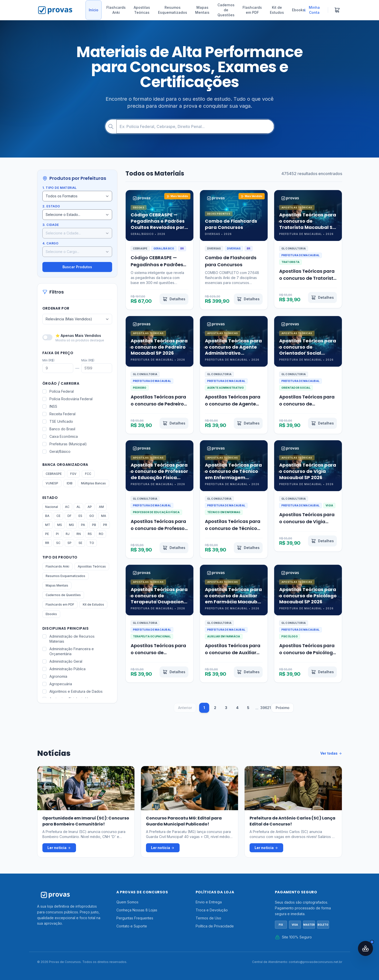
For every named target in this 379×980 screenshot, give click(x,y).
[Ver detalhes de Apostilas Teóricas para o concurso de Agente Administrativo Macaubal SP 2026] (248, 423)
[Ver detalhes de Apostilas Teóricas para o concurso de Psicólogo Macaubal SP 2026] (322, 672)
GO (92, 516)
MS (60, 525)
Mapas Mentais (202, 10)
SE (80, 543)
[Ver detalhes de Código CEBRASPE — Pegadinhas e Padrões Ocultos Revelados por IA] (174, 299)
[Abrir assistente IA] (365, 948)
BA (47, 516)
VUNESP (52, 483)
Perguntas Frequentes (135, 918)
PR (105, 525)
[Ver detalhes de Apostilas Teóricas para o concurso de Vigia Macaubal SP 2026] (322, 541)
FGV (73, 474)
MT (48, 525)
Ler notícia (59, 848)
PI (57, 534)
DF (69, 516)
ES (80, 516)
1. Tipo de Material (60, 188)
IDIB (70, 483)
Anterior (185, 708)
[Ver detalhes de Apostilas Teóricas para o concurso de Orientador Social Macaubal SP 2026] (322, 423)
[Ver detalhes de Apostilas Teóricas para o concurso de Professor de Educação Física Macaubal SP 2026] (174, 548)
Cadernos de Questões (226, 10)
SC (58, 543)
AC (67, 507)
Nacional (52, 507)
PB (94, 525)
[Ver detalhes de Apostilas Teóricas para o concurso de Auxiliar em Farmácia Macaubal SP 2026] (248, 672)
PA (83, 525)
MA (104, 516)
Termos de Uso (208, 918)
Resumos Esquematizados (173, 10)
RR (47, 543)
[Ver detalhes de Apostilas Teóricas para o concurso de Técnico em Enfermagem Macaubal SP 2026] (248, 548)
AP (90, 507)
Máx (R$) (88, 360)
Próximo (283, 708)
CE (58, 516)
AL (79, 507)
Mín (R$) (48, 360)
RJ (68, 534)
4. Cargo (51, 243)
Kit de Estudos (277, 10)
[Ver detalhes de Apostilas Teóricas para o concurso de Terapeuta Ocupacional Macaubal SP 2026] (174, 672)
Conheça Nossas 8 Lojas (137, 910)
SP (69, 543)
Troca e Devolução (212, 910)
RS (90, 534)
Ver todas (331, 753)
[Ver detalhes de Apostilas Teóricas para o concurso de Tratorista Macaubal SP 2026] (322, 298)
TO (92, 543)
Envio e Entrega (209, 902)
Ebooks (298, 10)
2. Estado (51, 206)
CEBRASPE (54, 474)
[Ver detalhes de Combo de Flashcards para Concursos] (248, 299)
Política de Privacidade (215, 926)
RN (79, 534)
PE (47, 534)
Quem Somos (127, 902)
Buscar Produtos (77, 267)
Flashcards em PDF (252, 10)
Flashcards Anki (116, 10)
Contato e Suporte (132, 926)
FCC (88, 474)
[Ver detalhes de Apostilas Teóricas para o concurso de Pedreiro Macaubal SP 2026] (174, 423)
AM (101, 507)
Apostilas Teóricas (142, 10)
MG (71, 525)
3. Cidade (51, 225)
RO (101, 534)
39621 (265, 708)
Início (94, 10)
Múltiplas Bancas (93, 483)
